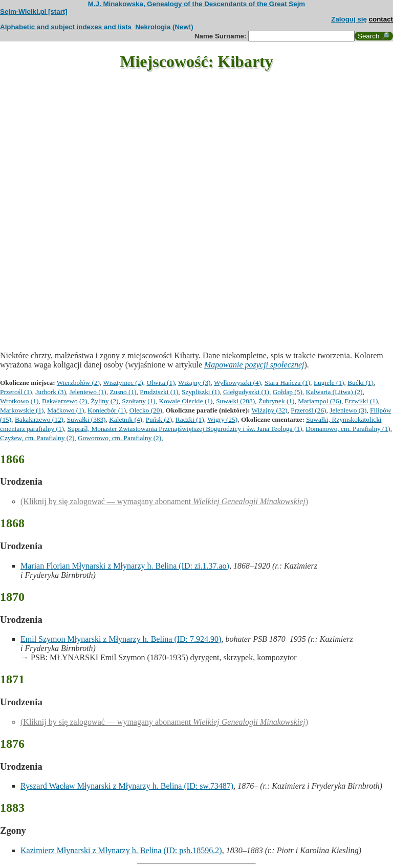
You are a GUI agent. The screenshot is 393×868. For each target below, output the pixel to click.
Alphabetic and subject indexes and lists (66, 27)
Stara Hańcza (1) (288, 383)
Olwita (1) (160, 383)
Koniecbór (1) (107, 410)
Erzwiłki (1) (362, 401)
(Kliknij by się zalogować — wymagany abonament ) (164, 501)
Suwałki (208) (235, 401)
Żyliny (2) (104, 401)
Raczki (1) (190, 419)
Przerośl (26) (308, 410)
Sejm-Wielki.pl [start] (34, 12)
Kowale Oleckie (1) (185, 401)
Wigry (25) (222, 419)
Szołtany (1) (139, 401)
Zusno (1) (123, 392)
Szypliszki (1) (201, 392)
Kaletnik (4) (126, 419)
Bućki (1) (361, 383)
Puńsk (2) (159, 419)
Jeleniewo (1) (88, 392)
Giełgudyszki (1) (246, 392)
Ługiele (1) (329, 383)
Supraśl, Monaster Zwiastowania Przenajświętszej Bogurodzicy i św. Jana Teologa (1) (185, 429)
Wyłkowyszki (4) (237, 383)
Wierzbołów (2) (78, 383)
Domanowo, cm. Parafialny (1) (348, 429)
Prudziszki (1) (159, 392)
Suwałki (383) (86, 419)
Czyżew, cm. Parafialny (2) (37, 438)
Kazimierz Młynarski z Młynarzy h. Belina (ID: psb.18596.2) (121, 850)
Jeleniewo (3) (348, 410)
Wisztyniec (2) (123, 383)
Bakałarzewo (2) (64, 401)
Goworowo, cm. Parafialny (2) (119, 438)
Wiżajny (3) (194, 383)
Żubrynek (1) (277, 401)
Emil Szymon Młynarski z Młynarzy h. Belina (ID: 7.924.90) (121, 639)
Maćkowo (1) (65, 410)
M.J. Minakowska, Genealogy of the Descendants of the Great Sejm (196, 4)
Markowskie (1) (22, 410)
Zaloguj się (349, 19)
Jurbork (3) (51, 392)
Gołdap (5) (288, 392)
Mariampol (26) (320, 401)
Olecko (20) (146, 410)
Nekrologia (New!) (164, 27)
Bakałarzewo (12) (39, 419)
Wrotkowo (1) (19, 401)
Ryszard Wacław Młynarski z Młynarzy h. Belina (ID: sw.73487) (127, 786)
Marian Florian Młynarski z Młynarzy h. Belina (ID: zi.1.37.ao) (125, 566)
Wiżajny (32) (270, 410)
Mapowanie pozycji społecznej (254, 365)
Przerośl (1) (16, 392)
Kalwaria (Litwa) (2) (334, 392)
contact (381, 19)
